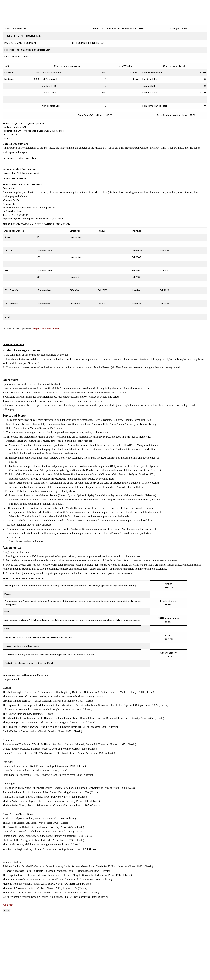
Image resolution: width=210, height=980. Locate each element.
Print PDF (8, 905)
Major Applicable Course (46, 328)
